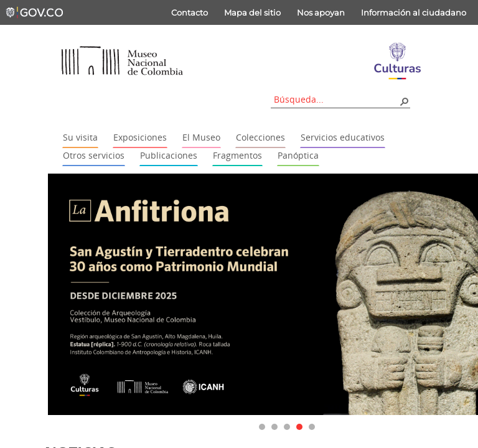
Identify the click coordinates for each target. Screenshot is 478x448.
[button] (404, 101)
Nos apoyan (321, 12)
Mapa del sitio (252, 12)
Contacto (190, 12)
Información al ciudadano (414, 12)
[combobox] (336, 99)
